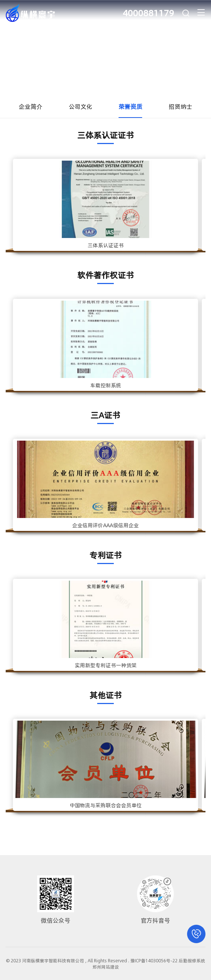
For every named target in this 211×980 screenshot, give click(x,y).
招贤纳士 (180, 106)
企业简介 (31, 106)
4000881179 (148, 13)
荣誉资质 (130, 106)
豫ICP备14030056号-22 (154, 960)
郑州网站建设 (106, 967)
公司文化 (81, 106)
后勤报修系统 (192, 960)
